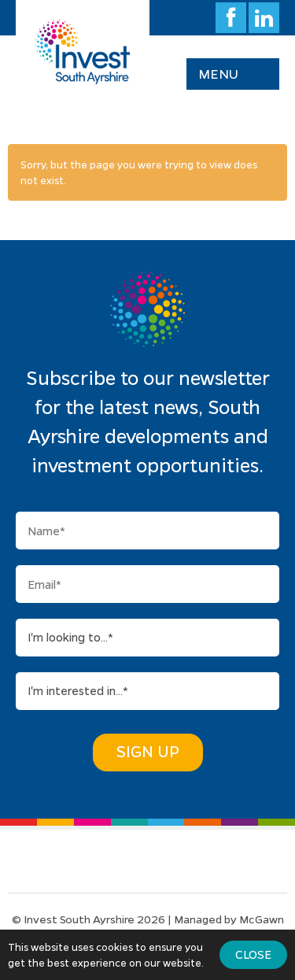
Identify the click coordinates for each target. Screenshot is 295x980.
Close (253, 954)
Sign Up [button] (148, 751)
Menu (218, 74)
